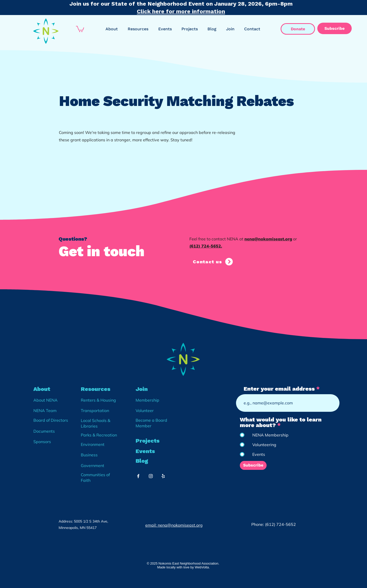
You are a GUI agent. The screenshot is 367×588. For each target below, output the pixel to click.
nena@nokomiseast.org (268, 239)
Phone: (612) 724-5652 (274, 524)
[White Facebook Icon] (138, 476)
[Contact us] (213, 262)
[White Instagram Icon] (151, 476)
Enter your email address (279, 389)
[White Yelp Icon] (163, 476)
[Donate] (298, 29)
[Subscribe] (335, 28)
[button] (80, 29)
